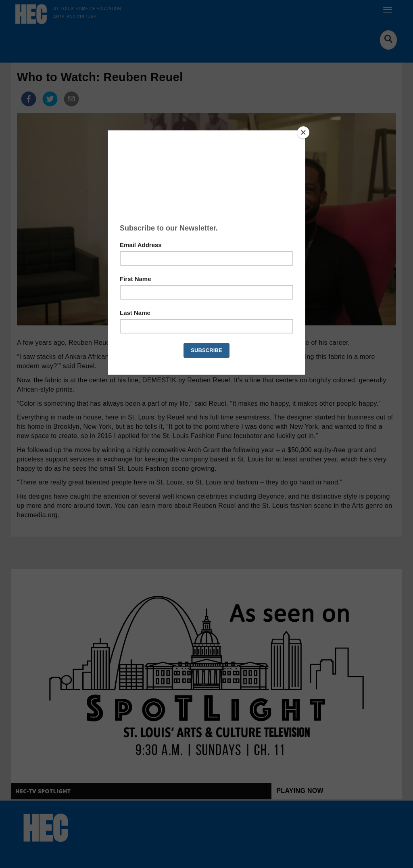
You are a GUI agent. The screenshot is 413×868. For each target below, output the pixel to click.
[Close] (303, 132)
